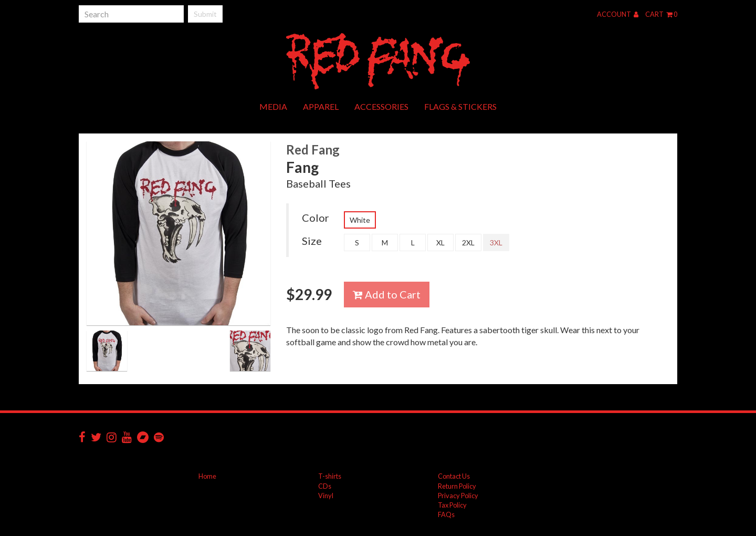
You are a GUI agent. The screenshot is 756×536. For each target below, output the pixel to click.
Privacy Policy (458, 496)
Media (273, 106)
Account (618, 14)
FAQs (446, 514)
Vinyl (326, 496)
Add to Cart (387, 294)
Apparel (321, 106)
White (360, 220)
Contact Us (454, 476)
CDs (325, 486)
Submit (205, 14)
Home (207, 476)
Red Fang (313, 150)
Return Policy (457, 486)
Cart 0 (661, 14)
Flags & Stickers (460, 106)
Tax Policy (452, 505)
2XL (468, 243)
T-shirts (330, 476)
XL (440, 243)
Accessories (381, 106)
